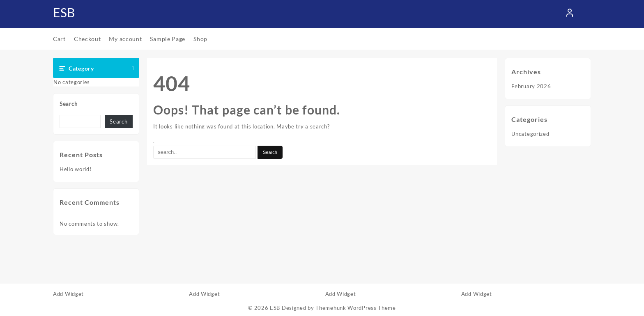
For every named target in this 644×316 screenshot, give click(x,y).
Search (68, 104)
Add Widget (68, 294)
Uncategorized (530, 134)
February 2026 (531, 86)
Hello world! (75, 169)
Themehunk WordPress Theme (356, 308)
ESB (64, 12)
